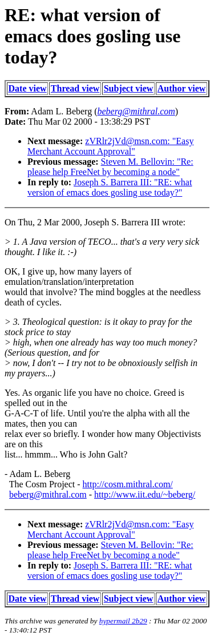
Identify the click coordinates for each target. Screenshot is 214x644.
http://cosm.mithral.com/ (128, 484)
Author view (182, 88)
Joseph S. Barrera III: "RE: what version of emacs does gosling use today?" (110, 187)
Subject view (129, 88)
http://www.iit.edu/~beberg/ (145, 494)
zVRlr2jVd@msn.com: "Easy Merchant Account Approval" (110, 146)
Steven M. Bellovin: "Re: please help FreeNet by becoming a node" (110, 167)
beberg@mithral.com (48, 494)
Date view (28, 88)
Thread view (75, 88)
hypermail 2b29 (123, 621)
